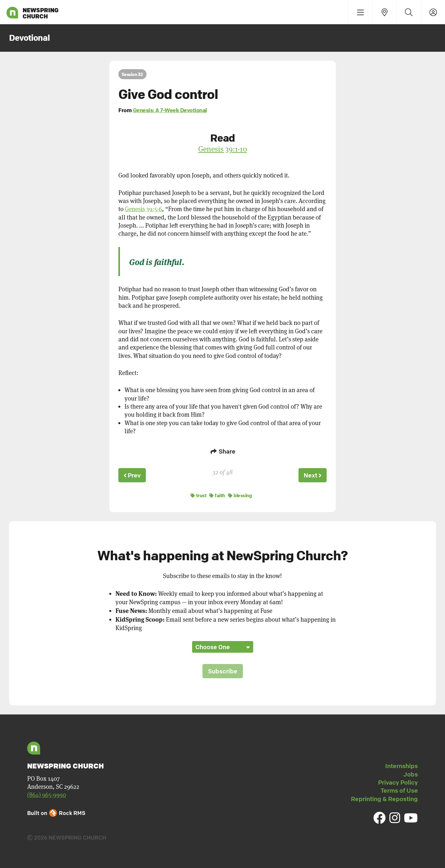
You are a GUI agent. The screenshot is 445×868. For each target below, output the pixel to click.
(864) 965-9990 (47, 794)
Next (312, 475)
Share (222, 451)
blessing (240, 494)
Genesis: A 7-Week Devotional (170, 110)
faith (217, 494)
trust (199, 494)
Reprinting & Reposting (384, 798)
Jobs (411, 773)
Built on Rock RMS (56, 812)
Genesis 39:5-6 (143, 209)
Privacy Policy (398, 781)
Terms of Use (399, 789)
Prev (133, 475)
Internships (402, 765)
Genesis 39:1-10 (223, 149)
